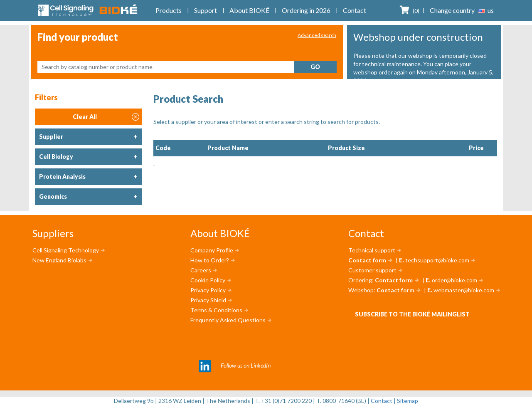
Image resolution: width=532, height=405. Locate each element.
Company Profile (212, 250)
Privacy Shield (208, 300)
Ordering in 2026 (306, 10)
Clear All (106, 117)
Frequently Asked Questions (228, 320)
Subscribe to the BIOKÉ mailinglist (412, 314)
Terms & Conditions (216, 310)
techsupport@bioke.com (437, 260)
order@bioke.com (454, 280)
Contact (355, 10)
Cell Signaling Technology (66, 250)
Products (169, 10)
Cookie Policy (208, 280)
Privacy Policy (208, 290)
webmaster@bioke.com (464, 290)
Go (315, 67)
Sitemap (408, 401)
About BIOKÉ (249, 10)
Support (206, 10)
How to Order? (210, 260)
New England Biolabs (59, 260)
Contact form (367, 260)
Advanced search (317, 35)
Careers (201, 270)
